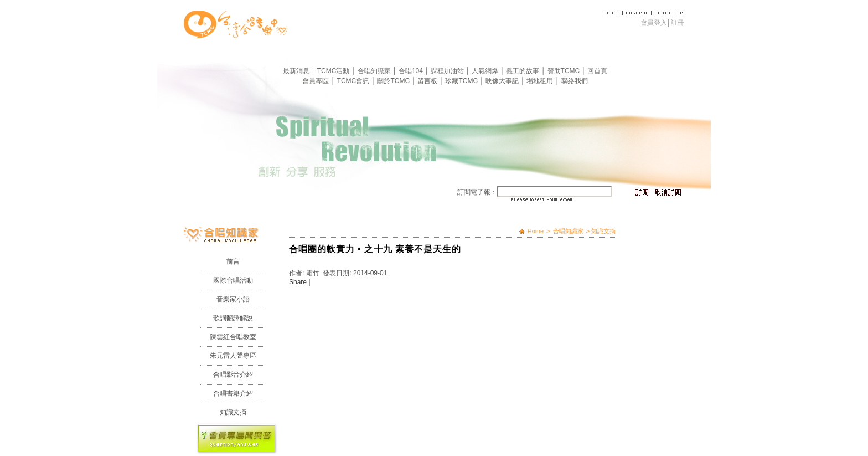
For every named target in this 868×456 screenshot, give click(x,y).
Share (298, 282)
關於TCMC (394, 81)
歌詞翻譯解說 (233, 318)
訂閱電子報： (477, 192)
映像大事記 (503, 81)
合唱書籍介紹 (233, 393)
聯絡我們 (575, 81)
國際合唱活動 (233, 280)
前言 (233, 262)
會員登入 (654, 23)
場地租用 (541, 81)
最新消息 (297, 71)
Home (536, 231)
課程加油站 (448, 71)
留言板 (428, 81)
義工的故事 (523, 71)
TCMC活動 (334, 71)
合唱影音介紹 (233, 375)
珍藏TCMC (462, 81)
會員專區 (316, 81)
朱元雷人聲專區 (233, 356)
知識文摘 (233, 412)
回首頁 (597, 71)
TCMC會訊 (354, 81)
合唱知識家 (375, 71)
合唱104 (412, 71)
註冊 (678, 23)
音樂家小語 (233, 299)
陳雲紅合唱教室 (233, 337)
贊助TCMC (565, 71)
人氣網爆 (486, 71)
